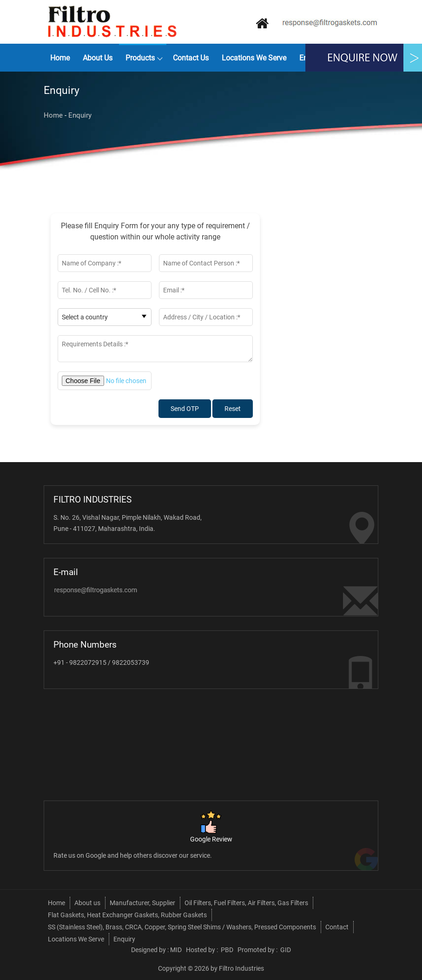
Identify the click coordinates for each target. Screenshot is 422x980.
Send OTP (185, 409)
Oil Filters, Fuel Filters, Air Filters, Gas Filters (246, 903)
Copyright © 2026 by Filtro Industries (211, 968)
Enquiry (80, 115)
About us (98, 58)
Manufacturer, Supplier (142, 903)
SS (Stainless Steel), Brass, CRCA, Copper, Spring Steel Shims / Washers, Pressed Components (182, 927)
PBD (227, 950)
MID (176, 950)
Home (60, 58)
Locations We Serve (254, 58)
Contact (337, 927)
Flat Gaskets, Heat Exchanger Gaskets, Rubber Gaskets (127, 915)
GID (285, 950)
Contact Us (191, 58)
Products (140, 58)
